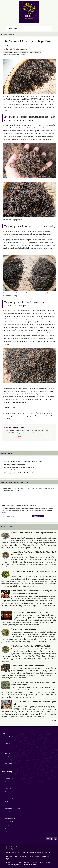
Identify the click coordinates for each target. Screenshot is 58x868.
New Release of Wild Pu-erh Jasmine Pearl (28, 665)
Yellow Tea (8, 753)
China (16, 52)
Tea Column (8, 795)
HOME (4, 34)
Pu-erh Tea (8, 750)
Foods (6, 815)
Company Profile (33, 856)
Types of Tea (8, 785)
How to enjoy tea (9, 798)
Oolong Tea (8, 747)
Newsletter (8, 782)
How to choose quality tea (11, 805)
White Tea (7, 757)
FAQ (6, 832)
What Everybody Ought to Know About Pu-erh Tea (19, 473)
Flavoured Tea (8, 760)
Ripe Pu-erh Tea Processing (11, 55)
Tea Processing (8, 52)
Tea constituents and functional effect (14, 808)
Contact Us (22, 856)
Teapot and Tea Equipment (11, 792)
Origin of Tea (8, 788)
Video (6, 828)
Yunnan (23, 55)
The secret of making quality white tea (15, 470)
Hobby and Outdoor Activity (12, 822)
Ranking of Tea (9, 825)
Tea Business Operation (10, 818)
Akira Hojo (24, 49)
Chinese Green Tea (9, 740)
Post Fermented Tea (35, 52)
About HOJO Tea (11, 856)
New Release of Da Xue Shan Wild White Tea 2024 (31, 646)
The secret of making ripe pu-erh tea (15, 464)
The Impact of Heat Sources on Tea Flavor (31, 612)
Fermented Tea (24, 52)
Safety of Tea (8, 812)
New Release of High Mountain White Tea (28, 629)
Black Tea (7, 743)
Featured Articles (9, 778)
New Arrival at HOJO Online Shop (13, 775)
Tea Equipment (9, 763)
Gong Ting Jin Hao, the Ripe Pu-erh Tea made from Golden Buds (23, 461)
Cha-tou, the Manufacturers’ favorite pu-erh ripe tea (19, 467)
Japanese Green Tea (10, 737)
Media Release (8, 835)
